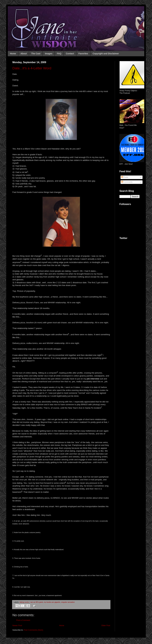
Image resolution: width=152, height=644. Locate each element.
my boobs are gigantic (52, 602)
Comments (127, 182)
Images (49, 54)
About (24, 54)
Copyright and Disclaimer (106, 54)
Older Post (106, 626)
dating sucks (24, 602)
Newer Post (17, 626)
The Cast (36, 54)
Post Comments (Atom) (33, 630)
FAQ (59, 54)
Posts (125, 177)
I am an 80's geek (36, 602)
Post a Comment (23, 620)
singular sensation (68, 602)
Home (13, 54)
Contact (70, 54)
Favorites (83, 54)
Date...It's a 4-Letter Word (32, 68)
